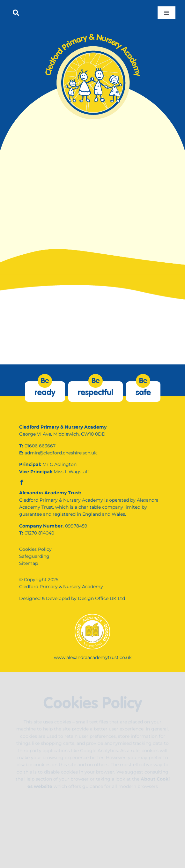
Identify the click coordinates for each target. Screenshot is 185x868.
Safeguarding (34, 556)
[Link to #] (16, 13)
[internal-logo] (93, 34)
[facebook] (22, 482)
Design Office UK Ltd (101, 598)
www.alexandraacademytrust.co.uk (93, 657)
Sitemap (29, 563)
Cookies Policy (35, 549)
